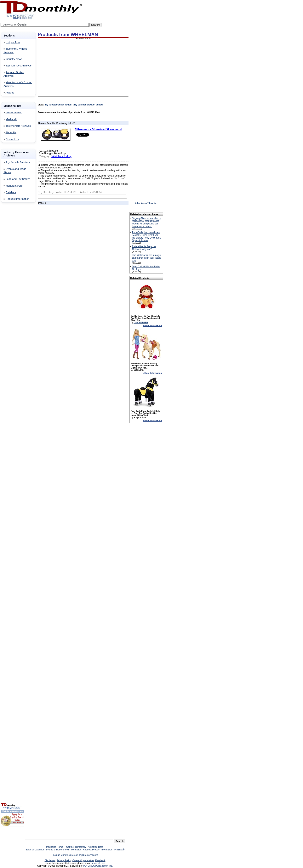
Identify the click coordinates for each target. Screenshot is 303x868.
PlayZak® (119, 850)
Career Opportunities (83, 860)
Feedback (100, 860)
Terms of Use (98, 863)
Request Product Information (98, 850)
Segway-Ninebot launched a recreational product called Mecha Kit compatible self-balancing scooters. (146, 222)
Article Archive (14, 113)
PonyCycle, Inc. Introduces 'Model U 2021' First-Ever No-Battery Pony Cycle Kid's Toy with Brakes (146, 236)
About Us (11, 132)
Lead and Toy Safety (18, 179)
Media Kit (11, 119)
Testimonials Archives (18, 126)
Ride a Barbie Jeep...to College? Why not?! (144, 248)
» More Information (152, 325)
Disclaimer (50, 860)
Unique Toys (13, 42)
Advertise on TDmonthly (146, 203)
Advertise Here (96, 847)
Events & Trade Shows (57, 850)
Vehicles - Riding (61, 156)
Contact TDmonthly (76, 847)
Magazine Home (55, 847)
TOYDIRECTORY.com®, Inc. (98, 866)
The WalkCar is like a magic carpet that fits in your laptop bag (147, 258)
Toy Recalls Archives (18, 162)
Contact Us (12, 139)
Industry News (14, 59)
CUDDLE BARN (141, 322)
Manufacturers (14, 186)
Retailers (11, 192)
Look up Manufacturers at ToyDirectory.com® (75, 855)
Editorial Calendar (35, 850)
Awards (10, 93)
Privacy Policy (64, 860)
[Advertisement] (12, 268)
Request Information (17, 199)
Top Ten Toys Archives (19, 66)
